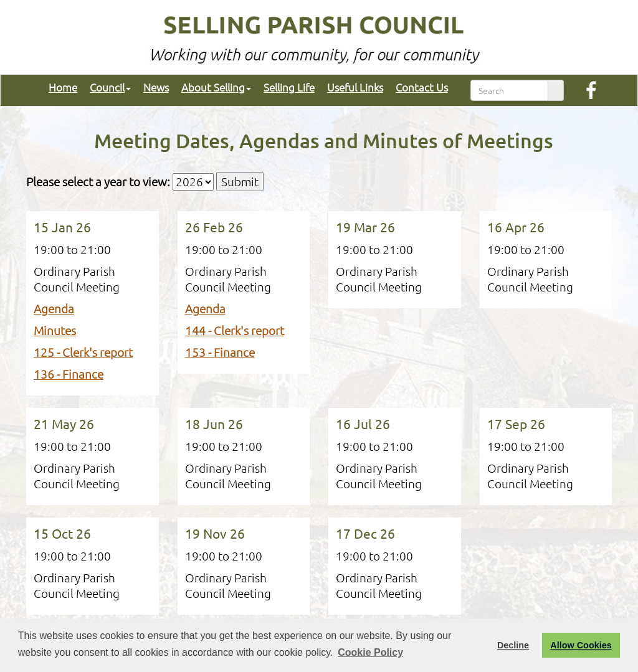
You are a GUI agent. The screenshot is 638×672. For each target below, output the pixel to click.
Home (57, 87)
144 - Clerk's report (235, 330)
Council (104, 87)
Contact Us (416, 87)
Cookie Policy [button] (370, 652)
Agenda (54, 308)
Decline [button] (513, 645)
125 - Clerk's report (83, 352)
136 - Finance (69, 374)
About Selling (210, 87)
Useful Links (349, 87)
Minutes (55, 330)
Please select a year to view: (98, 181)
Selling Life (283, 87)
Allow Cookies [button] (581, 645)
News (150, 87)
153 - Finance (220, 352)
